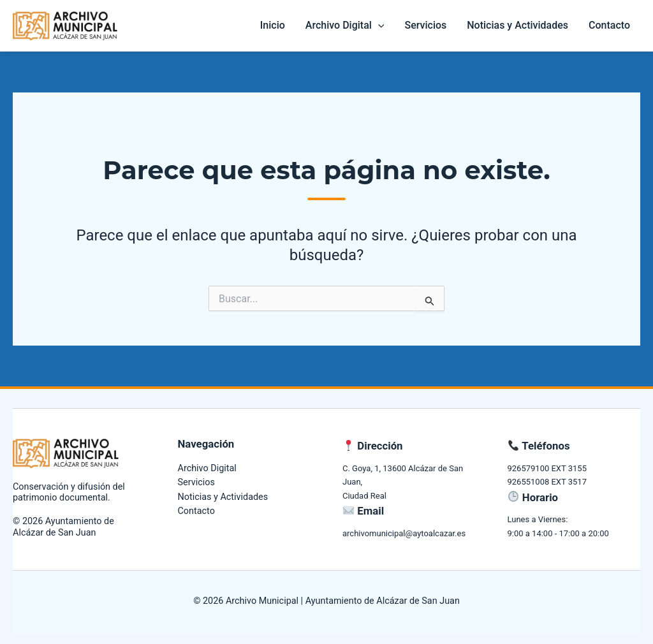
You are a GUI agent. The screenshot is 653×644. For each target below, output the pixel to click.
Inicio (273, 25)
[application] (378, 26)
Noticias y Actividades (517, 25)
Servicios (425, 25)
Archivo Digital (345, 26)
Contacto (609, 25)
